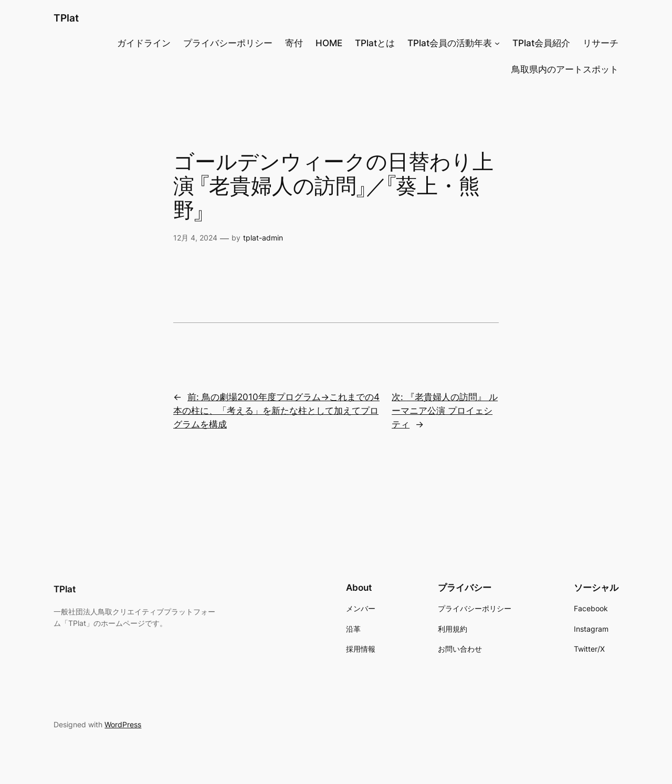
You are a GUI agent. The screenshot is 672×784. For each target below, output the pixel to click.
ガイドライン (144, 43)
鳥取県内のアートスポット (565, 69)
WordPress (123, 724)
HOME (329, 43)
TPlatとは (375, 43)
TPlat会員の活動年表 (450, 43)
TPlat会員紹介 (541, 43)
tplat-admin (263, 238)
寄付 (294, 43)
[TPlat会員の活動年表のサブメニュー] (497, 43)
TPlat (66, 18)
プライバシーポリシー (228, 43)
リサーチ (601, 43)
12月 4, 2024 (195, 238)
